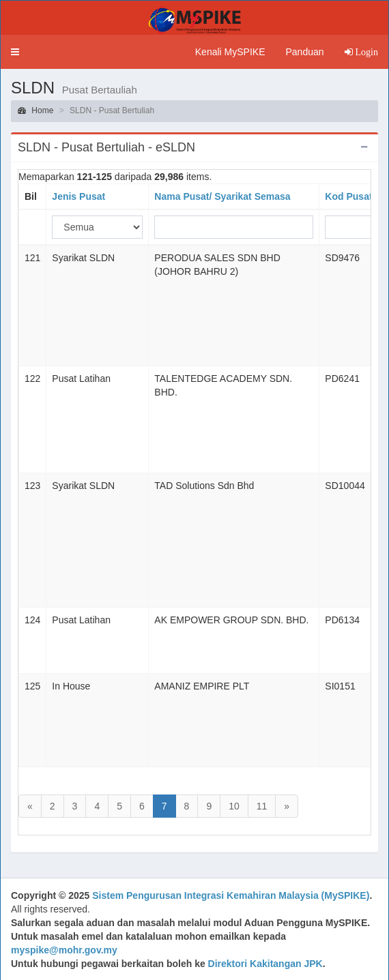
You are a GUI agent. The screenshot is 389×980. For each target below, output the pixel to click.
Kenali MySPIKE (230, 52)
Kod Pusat (348, 196)
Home (35, 110)
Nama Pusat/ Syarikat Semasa (222, 196)
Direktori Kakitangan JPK (265, 964)
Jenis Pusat (78, 196)
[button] (15, 52)
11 (262, 806)
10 (234, 806)
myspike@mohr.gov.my (64, 950)
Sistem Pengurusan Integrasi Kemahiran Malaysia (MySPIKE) (231, 895)
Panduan (304, 52)
